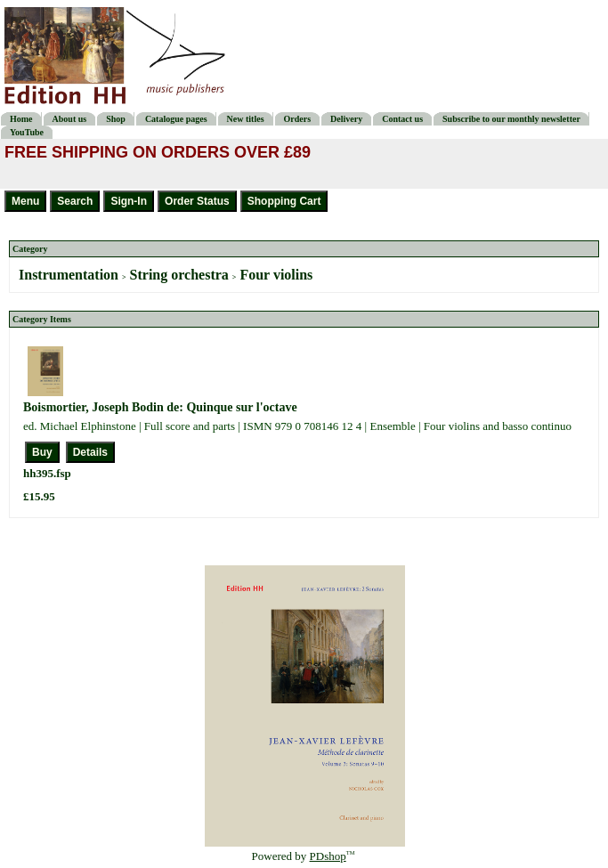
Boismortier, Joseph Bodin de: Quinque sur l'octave (160, 407)
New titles (246, 119)
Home (21, 119)
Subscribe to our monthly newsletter (511, 119)
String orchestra (179, 275)
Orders (298, 119)
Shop (116, 119)
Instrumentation (69, 275)
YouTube (27, 132)
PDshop (328, 856)
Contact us (402, 119)
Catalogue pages (176, 119)
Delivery (346, 119)
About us (70, 119)
